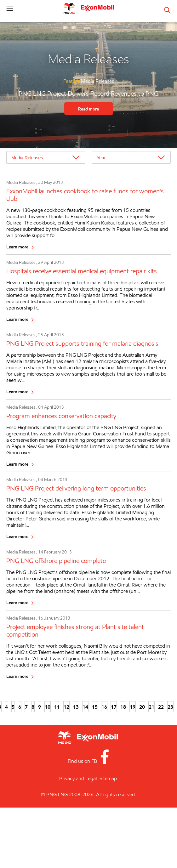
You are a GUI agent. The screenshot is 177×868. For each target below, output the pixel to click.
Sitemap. (109, 778)
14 (85, 707)
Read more (88, 109)
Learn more (17, 247)
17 (114, 707)
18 (123, 707)
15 (95, 707)
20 (142, 707)
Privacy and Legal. (79, 778)
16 (104, 707)
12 (66, 707)
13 (76, 707)
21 (151, 707)
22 (161, 707)
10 (48, 707)
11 (57, 707)
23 (170, 707)
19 (133, 707)
